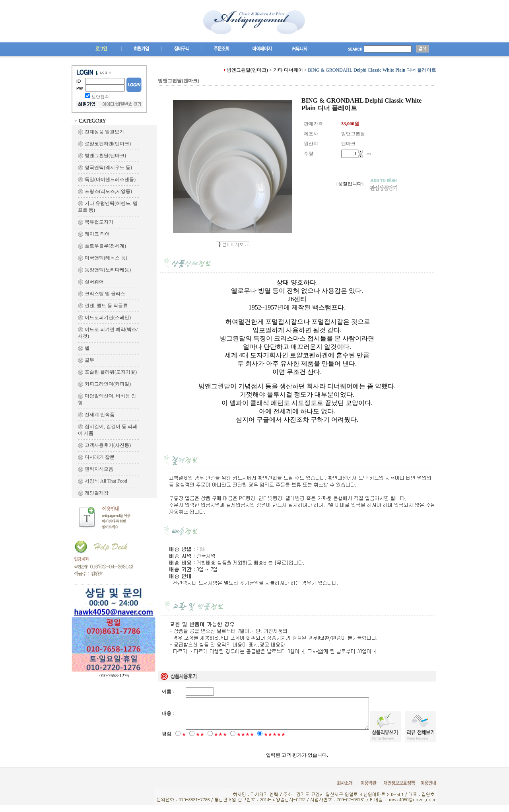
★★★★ (245, 741)
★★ (200, 741)
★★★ (221, 741)
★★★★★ (275, 741)
